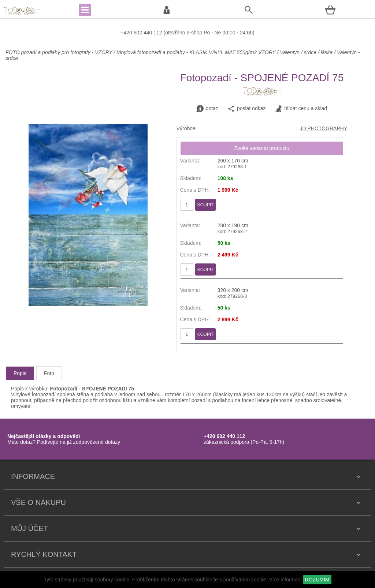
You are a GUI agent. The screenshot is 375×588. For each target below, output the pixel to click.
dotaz (207, 109)
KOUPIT (206, 205)
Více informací (285, 580)
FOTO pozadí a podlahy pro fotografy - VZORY (60, 52)
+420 (127, 33)
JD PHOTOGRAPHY (324, 128)
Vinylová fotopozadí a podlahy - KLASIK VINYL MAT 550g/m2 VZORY (196, 52)
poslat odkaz (247, 109)
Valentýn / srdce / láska (306, 52)
